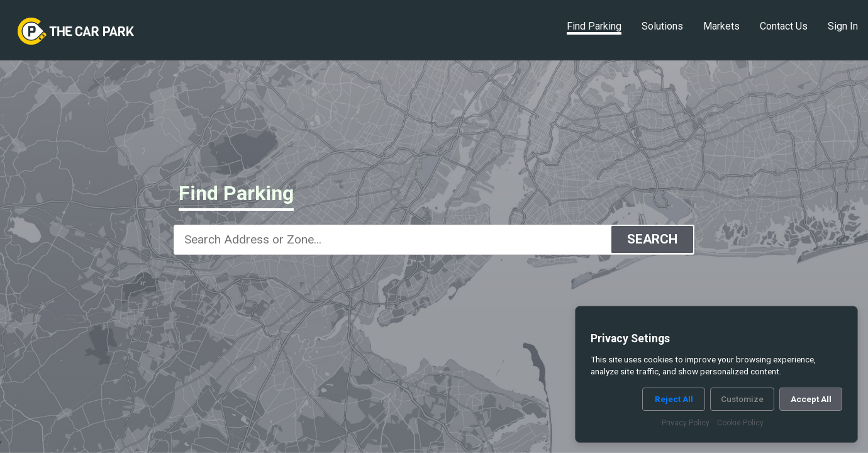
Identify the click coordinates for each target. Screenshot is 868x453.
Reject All (674, 399)
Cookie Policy (740, 423)
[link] (76, 31)
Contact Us (784, 26)
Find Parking (594, 26)
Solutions (662, 26)
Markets (721, 26)
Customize (742, 399)
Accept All (811, 399)
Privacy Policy (686, 423)
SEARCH (652, 239)
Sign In (843, 26)
